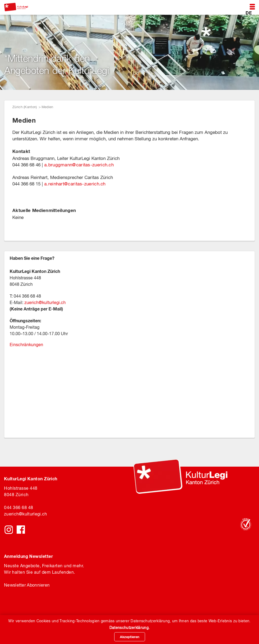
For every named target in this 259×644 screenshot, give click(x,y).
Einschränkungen (26, 345)
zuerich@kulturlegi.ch (45, 302)
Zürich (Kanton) (25, 107)
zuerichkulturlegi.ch (25, 514)
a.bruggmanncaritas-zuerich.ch (79, 165)
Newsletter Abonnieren (27, 585)
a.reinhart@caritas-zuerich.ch (75, 184)
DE (249, 12)
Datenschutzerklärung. (129, 628)
